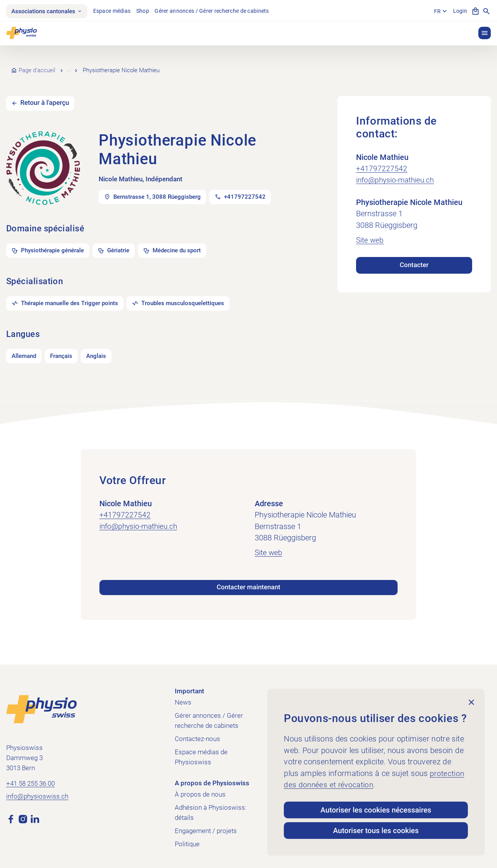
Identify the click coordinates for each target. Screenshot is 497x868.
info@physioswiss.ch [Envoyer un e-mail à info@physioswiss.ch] (37, 793)
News (183, 698)
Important (189, 687)
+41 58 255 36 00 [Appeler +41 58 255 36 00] (30, 780)
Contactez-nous (197, 735)
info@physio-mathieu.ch (397, 173)
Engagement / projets (206, 827)
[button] (485, 34)
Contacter (414, 258)
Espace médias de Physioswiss (201, 753)
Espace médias (115, 11)
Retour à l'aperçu (46, 96)
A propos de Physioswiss (212, 779)
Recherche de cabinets (98, 67)
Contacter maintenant (248, 583)
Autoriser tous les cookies (376, 830)
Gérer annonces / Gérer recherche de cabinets (215, 11)
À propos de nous (200, 790)
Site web (370, 233)
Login (460, 11)
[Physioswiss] (22, 34)
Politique (187, 840)
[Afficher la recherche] (487, 12)
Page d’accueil (37, 67)
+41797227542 (382, 161)
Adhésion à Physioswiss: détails (211, 809)
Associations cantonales (48, 11)
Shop (146, 11)
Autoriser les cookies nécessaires (376, 809)
